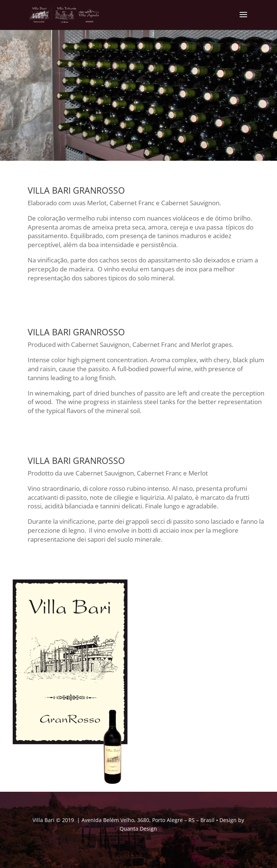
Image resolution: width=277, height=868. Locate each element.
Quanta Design (138, 829)
